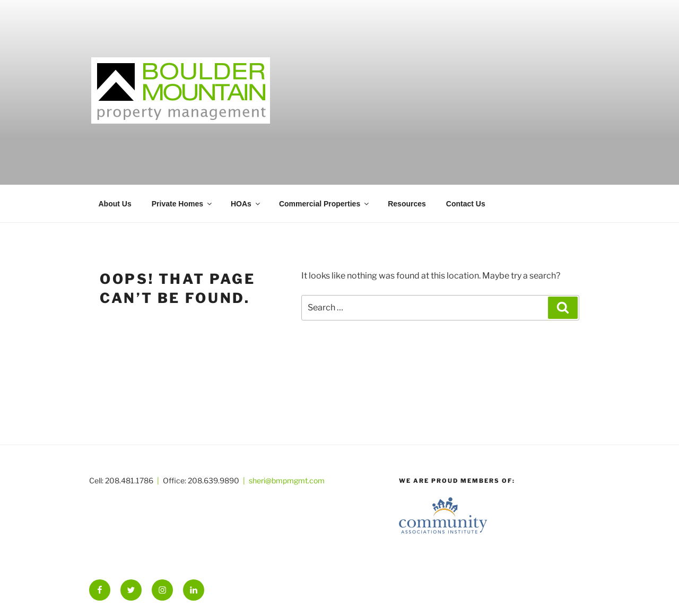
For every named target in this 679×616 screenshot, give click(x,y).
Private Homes (182, 204)
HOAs (246, 204)
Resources (407, 204)
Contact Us (466, 204)
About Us (115, 204)
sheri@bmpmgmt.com (287, 480)
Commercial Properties (325, 204)
